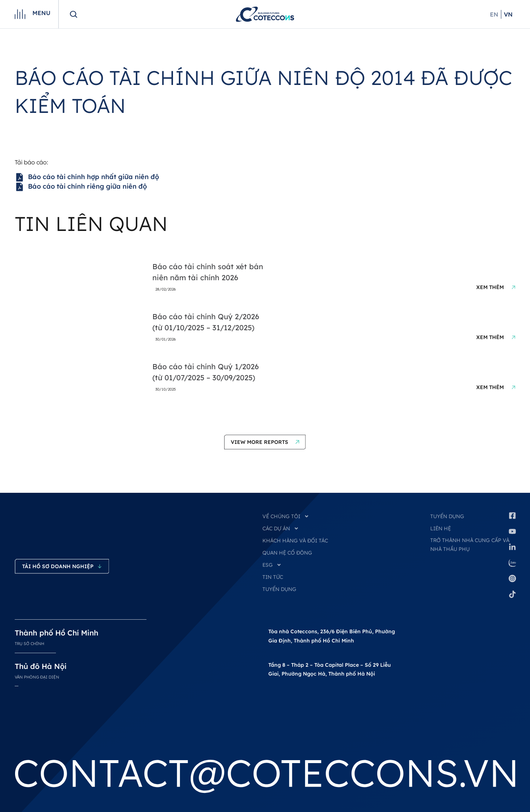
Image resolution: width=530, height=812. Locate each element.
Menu (41, 13)
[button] (265, 442)
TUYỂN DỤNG (279, 589)
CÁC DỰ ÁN (281, 528)
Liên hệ (441, 528)
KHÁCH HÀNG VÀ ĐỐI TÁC (295, 541)
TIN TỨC (273, 577)
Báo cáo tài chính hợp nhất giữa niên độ (87, 177)
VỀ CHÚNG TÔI (286, 516)
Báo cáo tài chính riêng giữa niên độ (81, 187)
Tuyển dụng (447, 516)
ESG (272, 565)
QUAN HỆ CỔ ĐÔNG (287, 553)
